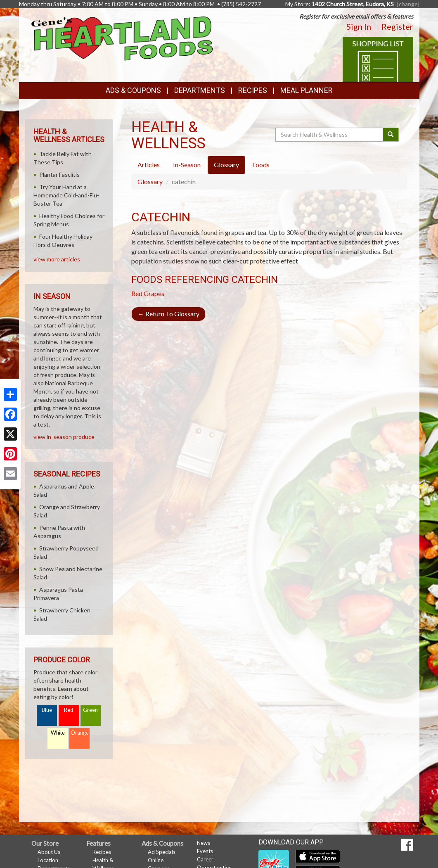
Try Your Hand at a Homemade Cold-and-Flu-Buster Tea (66, 195)
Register (397, 26)
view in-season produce (64, 437)
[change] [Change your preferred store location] (408, 4)
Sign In (359, 26)
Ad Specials (162, 852)
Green (90, 710)
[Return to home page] (122, 38)
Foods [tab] (261, 165)
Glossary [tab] (226, 165)
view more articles (57, 259)
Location (48, 860)
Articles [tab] (149, 165)
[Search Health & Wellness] (330, 135)
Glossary (150, 181)
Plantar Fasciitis (59, 174)
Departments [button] (200, 90)
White (58, 733)
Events (205, 851)
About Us (49, 852)
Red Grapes (148, 293)
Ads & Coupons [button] (133, 90)
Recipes (253, 90)
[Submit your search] (391, 135)
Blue (47, 710)
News (204, 843)
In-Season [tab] (187, 165)
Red (69, 710)
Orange (80, 733)
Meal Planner (307, 90)
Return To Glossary (168, 314)
